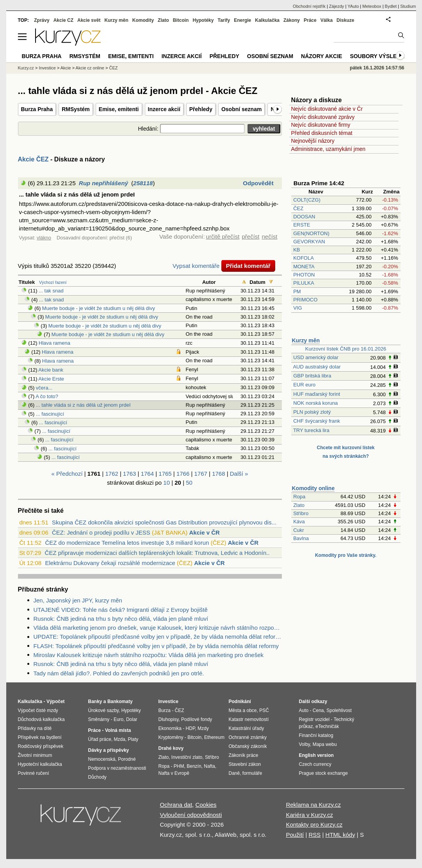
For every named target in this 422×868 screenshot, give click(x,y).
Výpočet (56, 701)
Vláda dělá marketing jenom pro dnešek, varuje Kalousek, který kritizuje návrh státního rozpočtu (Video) (158, 628)
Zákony (292, 20)
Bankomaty (120, 701)
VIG (297, 308)
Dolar (132, 719)
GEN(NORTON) (311, 233)
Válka (327, 20)
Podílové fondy (197, 719)
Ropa (299, 497)
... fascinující (50, 414)
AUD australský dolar (317, 367)
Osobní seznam (241, 109)
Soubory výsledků (379, 56)
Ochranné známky (248, 737)
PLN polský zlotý (312, 412)
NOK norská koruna (315, 403)
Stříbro (301, 513)
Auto (304, 710)
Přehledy (201, 109)
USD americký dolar (316, 357)
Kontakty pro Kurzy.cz (314, 825)
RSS (314, 835)
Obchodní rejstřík (309, 6)
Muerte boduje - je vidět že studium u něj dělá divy (99, 308)
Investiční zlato (187, 757)
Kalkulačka (267, 20)
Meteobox (372, 6)
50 (189, 483)
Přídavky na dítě (35, 728)
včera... (44, 388)
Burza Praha (37, 109)
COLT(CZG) (307, 200)
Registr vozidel (314, 719)
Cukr (298, 530)
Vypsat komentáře (196, 266)
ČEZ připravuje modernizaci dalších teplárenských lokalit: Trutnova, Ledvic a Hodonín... (158, 553)
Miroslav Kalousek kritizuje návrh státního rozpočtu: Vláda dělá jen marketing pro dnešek (149, 655)
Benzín (194, 766)
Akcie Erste (51, 379)
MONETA (304, 267)
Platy (133, 739)
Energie (242, 20)
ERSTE (302, 225)
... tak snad (51, 291)
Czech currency (315, 764)
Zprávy (42, 20)
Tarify (224, 20)
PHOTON (304, 275)
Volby (304, 744)
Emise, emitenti (119, 109)
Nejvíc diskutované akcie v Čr (327, 109)
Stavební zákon (245, 764)
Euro (118, 719)
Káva (299, 522)
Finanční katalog (316, 735)
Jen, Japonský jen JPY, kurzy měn (78, 600)
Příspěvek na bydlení (40, 737)
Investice (47, 68)
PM (297, 291)
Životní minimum (35, 755)
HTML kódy (340, 835)
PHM (179, 766)
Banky (95, 701)
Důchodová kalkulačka (41, 719)
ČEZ (298, 208)
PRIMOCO (306, 300)
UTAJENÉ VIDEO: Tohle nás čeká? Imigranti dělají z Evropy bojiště (121, 610)
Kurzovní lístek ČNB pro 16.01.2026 (346, 349)
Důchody (97, 777)
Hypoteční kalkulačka (40, 764)
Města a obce (243, 710)
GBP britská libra (312, 376)
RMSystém (76, 109)
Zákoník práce (244, 755)
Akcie (66, 68)
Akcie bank (51, 370)
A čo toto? (47, 396)
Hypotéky (203, 20)
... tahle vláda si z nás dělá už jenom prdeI (83, 405)
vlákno (44, 238)
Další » (239, 474)
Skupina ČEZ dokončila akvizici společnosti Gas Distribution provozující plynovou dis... (164, 522)
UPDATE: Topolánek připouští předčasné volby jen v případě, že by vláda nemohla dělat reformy (158, 637)
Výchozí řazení (53, 282)
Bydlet (391, 6)
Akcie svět (89, 20)
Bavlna (301, 538)
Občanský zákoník (248, 746)
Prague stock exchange (323, 773)
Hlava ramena (54, 343)
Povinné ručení (34, 773)
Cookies (206, 805)
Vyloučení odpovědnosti (191, 815)
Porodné (127, 759)
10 (166, 483)
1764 (147, 474)
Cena (318, 710)
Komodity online (313, 488)
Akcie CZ (63, 20)
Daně (234, 773)
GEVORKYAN (309, 242)
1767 (201, 474)
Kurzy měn (306, 340)
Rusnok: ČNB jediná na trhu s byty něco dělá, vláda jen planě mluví (121, 619)
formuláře (252, 773)
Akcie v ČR (204, 532)
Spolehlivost (339, 710)
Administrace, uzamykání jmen (329, 149)
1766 (183, 474)
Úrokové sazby (103, 710)
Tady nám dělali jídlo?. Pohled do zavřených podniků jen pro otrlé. (119, 673)
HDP (191, 728)
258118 (143, 183)
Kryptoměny (171, 737)
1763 (129, 474)
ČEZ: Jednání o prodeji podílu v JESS (101, 532)
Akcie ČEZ (33, 159)
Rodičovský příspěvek (41, 746)
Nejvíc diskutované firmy (321, 125)
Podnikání (240, 701)
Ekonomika (170, 728)
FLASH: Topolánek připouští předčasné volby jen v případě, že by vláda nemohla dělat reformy (156, 646)
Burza (165, 710)
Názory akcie (321, 56)
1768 (218, 474)
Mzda (120, 739)
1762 (111, 474)
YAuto (353, 6)
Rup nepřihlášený (103, 183)
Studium (408, 6)
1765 (165, 474)
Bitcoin (181, 20)
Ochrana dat (176, 805)
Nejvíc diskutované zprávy (323, 117)
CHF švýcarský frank (317, 421)
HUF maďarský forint (317, 394)
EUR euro (304, 385)
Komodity (143, 20)
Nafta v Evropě (174, 773)
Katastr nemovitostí (249, 719)
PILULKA (304, 283)
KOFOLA (303, 258)
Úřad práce (100, 739)
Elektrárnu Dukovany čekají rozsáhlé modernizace (110, 563)
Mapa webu (325, 744)
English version (316, 755)
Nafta (209, 766)
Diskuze (345, 20)
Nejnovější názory (313, 141)
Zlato (299, 505)
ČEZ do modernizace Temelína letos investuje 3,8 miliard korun (127, 543)
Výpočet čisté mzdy (38, 710)
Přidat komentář (248, 266)
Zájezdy (337, 6)
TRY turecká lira (311, 430)
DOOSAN (304, 217)
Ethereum (214, 737)
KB (296, 250)
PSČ (264, 710)
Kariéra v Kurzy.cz (309, 815)
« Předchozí (67, 474)
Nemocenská (102, 759)
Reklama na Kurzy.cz (313, 805)
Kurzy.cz (26, 68)
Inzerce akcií (164, 109)
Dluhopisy (169, 719)
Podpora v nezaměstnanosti (117, 768)
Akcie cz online (90, 68)
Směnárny (99, 719)
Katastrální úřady (247, 728)
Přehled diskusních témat (322, 133)
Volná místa (118, 730)
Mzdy (203, 728)
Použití (295, 835)
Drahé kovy (171, 748)
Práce (310, 20)
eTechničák (327, 726)
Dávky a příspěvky (109, 750)
